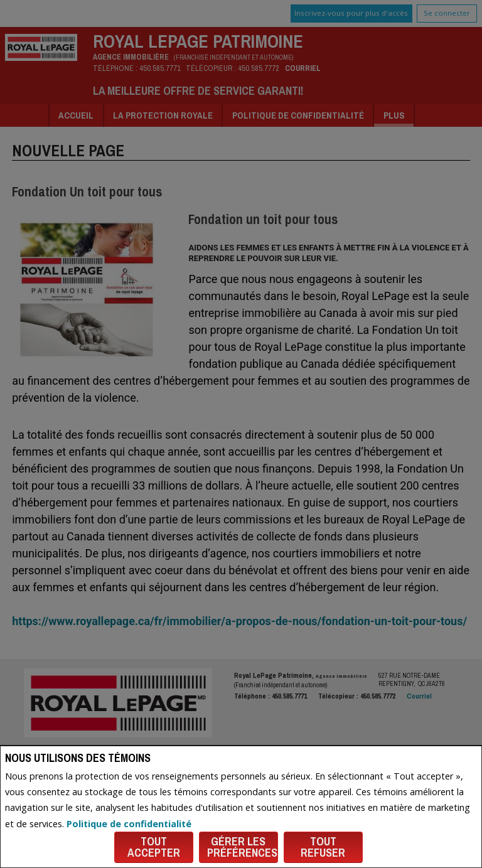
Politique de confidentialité (129, 824)
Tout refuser (323, 847)
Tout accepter (154, 847)
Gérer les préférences (242, 847)
